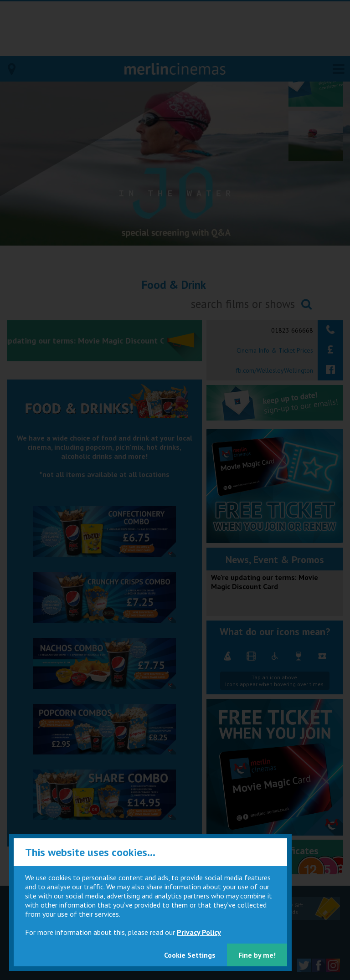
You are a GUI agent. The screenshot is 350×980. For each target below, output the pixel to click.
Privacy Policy (199, 932)
